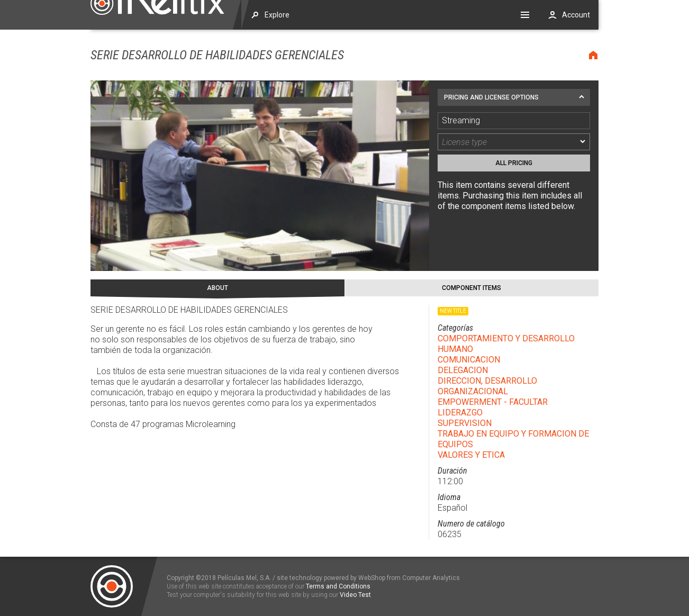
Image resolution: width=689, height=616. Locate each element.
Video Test (355, 595)
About (217, 288)
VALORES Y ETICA (471, 455)
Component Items (472, 288)
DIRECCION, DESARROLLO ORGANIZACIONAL (487, 386)
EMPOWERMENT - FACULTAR (493, 402)
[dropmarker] (583, 142)
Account (576, 15)
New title (453, 311)
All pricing (514, 163)
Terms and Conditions (338, 586)
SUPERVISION (465, 423)
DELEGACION (463, 370)
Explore (277, 15)
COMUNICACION (469, 360)
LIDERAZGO (460, 413)
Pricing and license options (491, 97)
